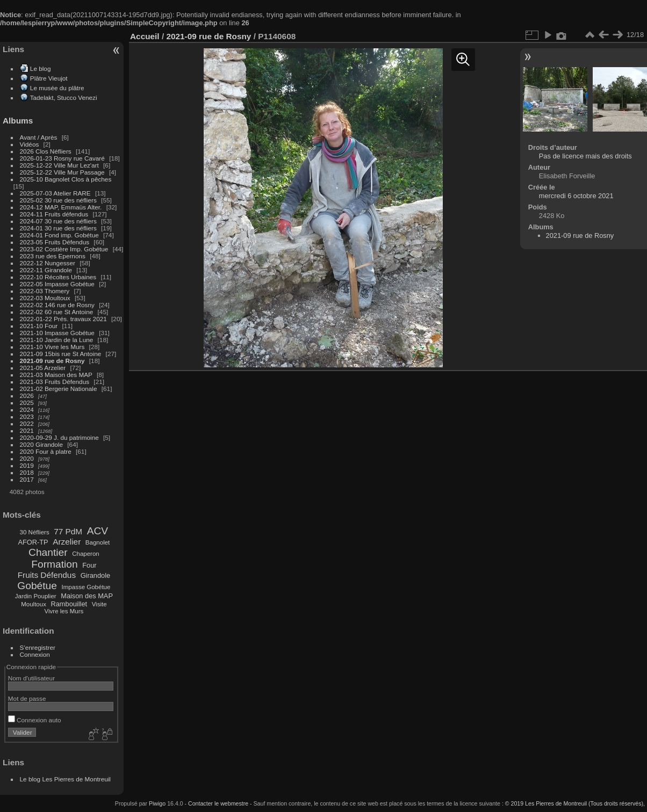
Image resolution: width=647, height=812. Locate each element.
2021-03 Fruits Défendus (55, 382)
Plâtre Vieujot (49, 78)
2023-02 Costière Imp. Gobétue (64, 249)
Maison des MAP (87, 596)
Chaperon (86, 554)
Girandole (96, 575)
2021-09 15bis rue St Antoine (61, 354)
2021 (27, 430)
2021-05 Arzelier (43, 368)
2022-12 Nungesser (48, 263)
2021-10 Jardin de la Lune (57, 340)
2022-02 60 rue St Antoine (57, 312)
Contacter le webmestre (218, 803)
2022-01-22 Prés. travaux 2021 (63, 319)
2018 (27, 472)
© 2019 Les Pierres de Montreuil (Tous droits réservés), (575, 803)
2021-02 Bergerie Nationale (59, 389)
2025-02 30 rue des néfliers (58, 200)
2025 (27, 403)
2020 (27, 458)
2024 (27, 409)
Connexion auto (35, 720)
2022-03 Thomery (45, 291)
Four (89, 565)
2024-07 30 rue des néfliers (58, 221)
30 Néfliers (35, 532)
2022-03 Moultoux (45, 298)
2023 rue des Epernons (53, 256)
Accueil (145, 36)
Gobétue (37, 586)
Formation (54, 564)
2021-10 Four (39, 326)
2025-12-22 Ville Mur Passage (62, 172)
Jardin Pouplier (36, 596)
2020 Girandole (41, 444)
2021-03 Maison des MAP (56, 375)
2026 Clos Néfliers (46, 151)
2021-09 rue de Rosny (52, 361)
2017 (27, 479)
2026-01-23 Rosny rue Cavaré (62, 158)
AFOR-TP (33, 542)
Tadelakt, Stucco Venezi (64, 97)
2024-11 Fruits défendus (54, 214)
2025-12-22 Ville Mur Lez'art (59, 165)
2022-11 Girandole (46, 270)
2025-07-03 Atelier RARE (55, 193)
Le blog (41, 68)
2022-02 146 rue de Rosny (57, 305)
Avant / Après (39, 137)
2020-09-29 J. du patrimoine (59, 437)
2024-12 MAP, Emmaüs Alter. (61, 207)
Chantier (48, 552)
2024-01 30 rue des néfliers (59, 228)
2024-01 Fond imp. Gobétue (59, 235)
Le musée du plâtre (57, 88)
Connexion (35, 654)
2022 (27, 423)
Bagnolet (98, 542)
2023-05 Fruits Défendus (55, 242)
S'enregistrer (38, 647)
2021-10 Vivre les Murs (52, 347)
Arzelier (67, 542)
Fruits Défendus (47, 575)
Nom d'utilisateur (31, 678)
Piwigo (157, 803)
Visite (99, 604)
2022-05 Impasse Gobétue (57, 284)
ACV (98, 531)
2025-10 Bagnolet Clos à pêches (66, 179)
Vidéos (30, 144)
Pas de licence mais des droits (585, 156)
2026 (27, 396)
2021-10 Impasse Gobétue (57, 333)
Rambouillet (69, 604)
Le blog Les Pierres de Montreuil (65, 779)
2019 (27, 465)
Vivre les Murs (64, 611)
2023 (27, 416)
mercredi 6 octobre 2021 (576, 196)
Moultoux (34, 604)
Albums (18, 121)
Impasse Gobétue (86, 587)
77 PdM (68, 531)
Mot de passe (27, 698)
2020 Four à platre (46, 451)
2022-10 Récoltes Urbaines (58, 277)
